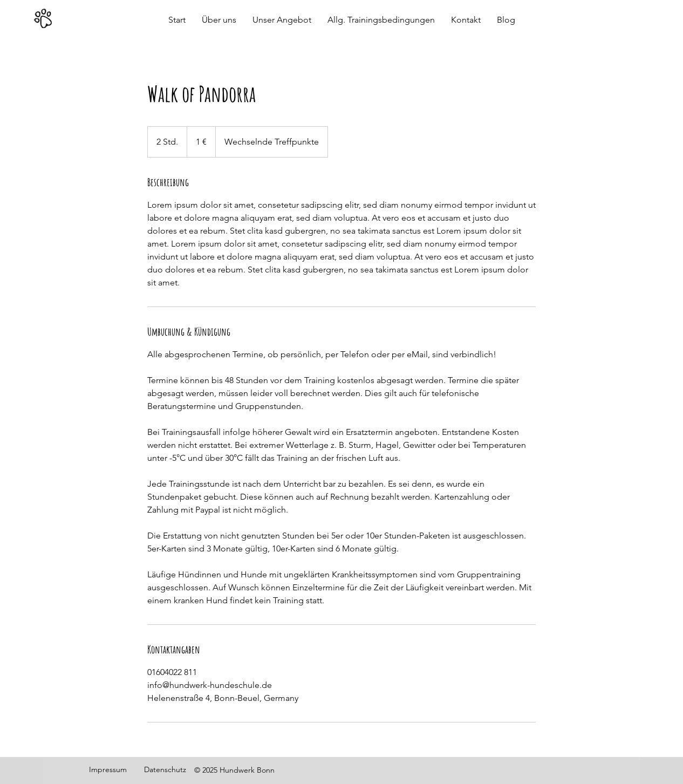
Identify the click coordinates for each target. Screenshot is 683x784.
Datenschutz (165, 769)
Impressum (108, 769)
